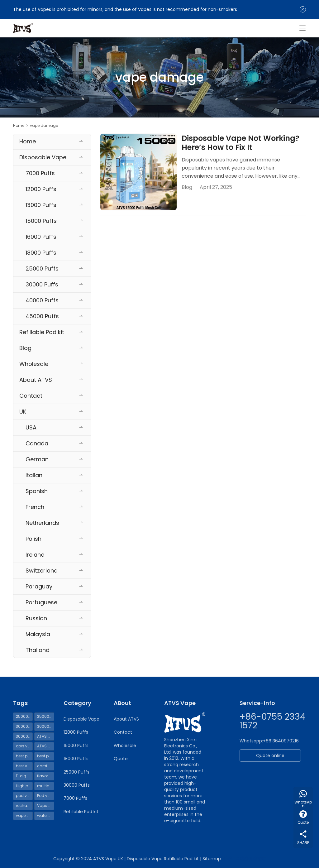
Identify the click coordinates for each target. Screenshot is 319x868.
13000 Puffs (41, 205)
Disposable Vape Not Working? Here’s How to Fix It (240, 143)
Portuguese (41, 602)
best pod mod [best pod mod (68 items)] (45, 756)
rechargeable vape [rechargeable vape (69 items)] (24, 806)
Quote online (270, 755)
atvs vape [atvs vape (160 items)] (24, 746)
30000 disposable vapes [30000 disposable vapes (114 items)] (24, 726)
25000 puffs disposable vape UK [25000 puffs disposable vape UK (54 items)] (24, 716)
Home (19, 125)
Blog (187, 187)
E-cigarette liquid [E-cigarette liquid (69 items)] (24, 776)
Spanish (37, 491)
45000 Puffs (42, 316)
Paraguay (39, 586)
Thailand (38, 650)
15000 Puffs (41, 221)
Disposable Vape (43, 157)
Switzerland (42, 571)
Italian (34, 475)
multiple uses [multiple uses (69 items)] (45, 786)
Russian (36, 618)
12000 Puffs (41, 189)
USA (31, 427)
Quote (121, 759)
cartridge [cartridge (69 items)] (45, 766)
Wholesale (34, 364)
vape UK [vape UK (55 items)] (24, 815)
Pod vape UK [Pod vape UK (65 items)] (45, 796)
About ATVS (36, 380)
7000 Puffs (40, 173)
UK (23, 412)
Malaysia (38, 634)
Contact (31, 396)
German (37, 459)
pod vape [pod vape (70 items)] (24, 796)
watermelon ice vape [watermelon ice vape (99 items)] (45, 815)
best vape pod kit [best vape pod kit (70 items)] (24, 766)
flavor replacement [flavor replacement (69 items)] (45, 776)
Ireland (35, 555)
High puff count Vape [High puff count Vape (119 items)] (24, 786)
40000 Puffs (42, 300)
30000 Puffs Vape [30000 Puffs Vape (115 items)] (24, 736)
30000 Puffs (42, 284)
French (35, 507)
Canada (37, 443)
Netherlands (42, 523)
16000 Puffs (41, 237)
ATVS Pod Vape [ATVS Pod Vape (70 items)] (45, 736)
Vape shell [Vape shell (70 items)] (45, 806)
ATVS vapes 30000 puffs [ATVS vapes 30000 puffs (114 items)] (45, 746)
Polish (33, 539)
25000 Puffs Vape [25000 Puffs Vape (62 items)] (45, 716)
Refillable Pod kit (42, 332)
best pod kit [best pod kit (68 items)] (24, 756)
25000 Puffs (42, 269)
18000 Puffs (41, 253)
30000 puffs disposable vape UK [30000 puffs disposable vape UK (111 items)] (45, 726)
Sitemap (212, 859)
